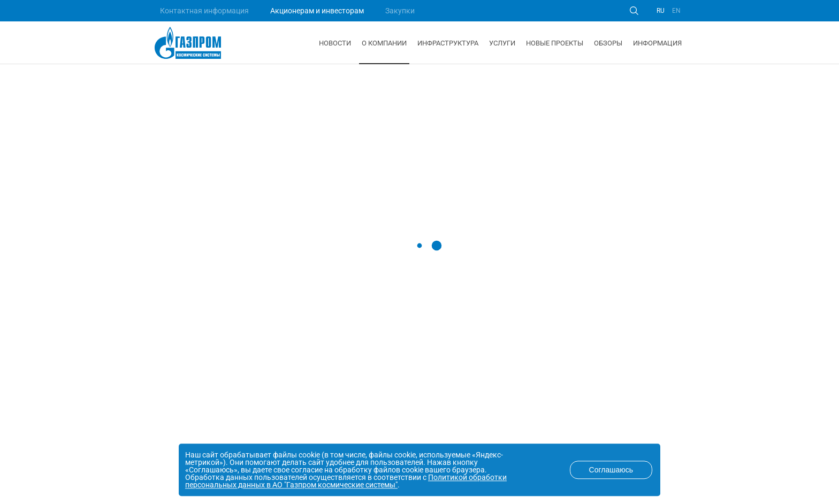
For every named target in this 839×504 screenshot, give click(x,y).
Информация (657, 43)
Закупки (400, 11)
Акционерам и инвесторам (317, 11)
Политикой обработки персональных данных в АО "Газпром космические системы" (346, 481)
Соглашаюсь (611, 470)
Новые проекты (555, 43)
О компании (384, 43)
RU (661, 11)
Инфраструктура (448, 43)
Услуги (502, 43)
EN (676, 11)
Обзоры (608, 43)
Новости (335, 43)
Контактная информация (204, 11)
